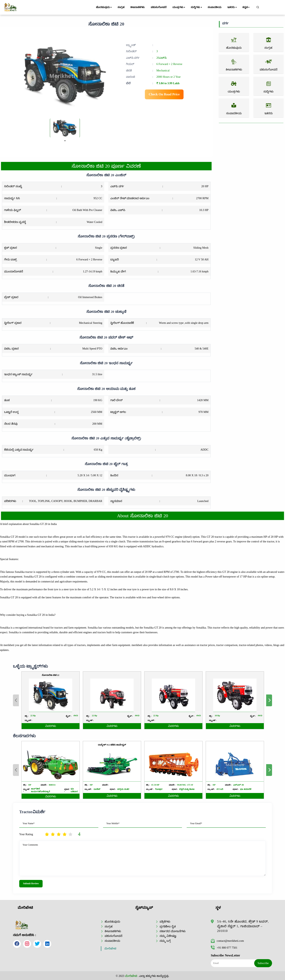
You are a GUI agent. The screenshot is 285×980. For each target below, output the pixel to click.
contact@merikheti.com (227, 941)
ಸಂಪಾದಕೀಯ (215, 7)
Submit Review (31, 883)
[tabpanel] (65, 128)
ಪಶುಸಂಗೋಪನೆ (159, 7)
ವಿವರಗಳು (51, 796)
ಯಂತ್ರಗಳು (179, 7)
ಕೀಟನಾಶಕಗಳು (137, 7)
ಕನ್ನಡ (246, 7)
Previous (16, 770)
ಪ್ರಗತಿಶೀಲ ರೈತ (168, 926)
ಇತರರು (232, 7)
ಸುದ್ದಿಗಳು (197, 7)
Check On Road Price (164, 94)
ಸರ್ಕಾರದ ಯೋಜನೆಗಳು (173, 931)
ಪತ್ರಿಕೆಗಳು (165, 922)
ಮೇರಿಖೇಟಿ (110, 949)
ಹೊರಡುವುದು (104, 7)
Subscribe (263, 963)
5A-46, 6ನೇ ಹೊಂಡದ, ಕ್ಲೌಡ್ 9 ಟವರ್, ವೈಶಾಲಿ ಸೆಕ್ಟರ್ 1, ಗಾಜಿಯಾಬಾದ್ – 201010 (243, 926)
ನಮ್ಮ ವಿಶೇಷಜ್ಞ (168, 936)
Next (269, 770)
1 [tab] (65, 141)
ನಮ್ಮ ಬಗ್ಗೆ (165, 941)
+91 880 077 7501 (224, 948)
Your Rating (26, 834)
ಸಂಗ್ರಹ (121, 7)
